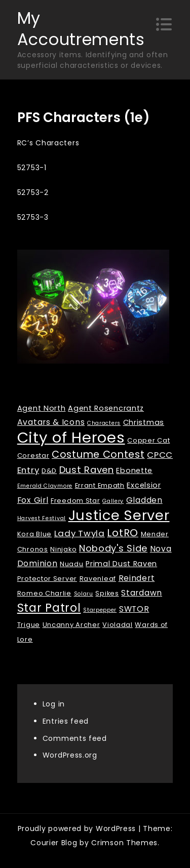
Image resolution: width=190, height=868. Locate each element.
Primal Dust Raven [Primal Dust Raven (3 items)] (121, 564)
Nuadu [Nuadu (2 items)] (72, 564)
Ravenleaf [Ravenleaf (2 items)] (98, 579)
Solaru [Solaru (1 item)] (84, 594)
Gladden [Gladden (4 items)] (144, 500)
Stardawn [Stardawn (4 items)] (142, 593)
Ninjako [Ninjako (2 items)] (63, 549)
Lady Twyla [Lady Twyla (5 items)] (80, 533)
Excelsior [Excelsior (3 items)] (144, 485)
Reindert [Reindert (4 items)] (137, 578)
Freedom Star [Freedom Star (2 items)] (75, 501)
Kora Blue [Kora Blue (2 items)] (34, 534)
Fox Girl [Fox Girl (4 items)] (33, 500)
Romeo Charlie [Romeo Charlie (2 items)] (44, 593)
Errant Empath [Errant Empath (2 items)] (100, 485)
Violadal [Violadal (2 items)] (118, 625)
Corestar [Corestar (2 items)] (33, 456)
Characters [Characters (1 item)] (104, 423)
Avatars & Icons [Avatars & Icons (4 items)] (51, 422)
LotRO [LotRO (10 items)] (123, 533)
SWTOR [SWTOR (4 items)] (134, 609)
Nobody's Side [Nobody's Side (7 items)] (113, 548)
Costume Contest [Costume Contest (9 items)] (98, 455)
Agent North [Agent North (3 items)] (42, 408)
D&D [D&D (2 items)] (49, 471)
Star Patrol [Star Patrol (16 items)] (49, 608)
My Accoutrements (81, 29)
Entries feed (66, 721)
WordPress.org (70, 755)
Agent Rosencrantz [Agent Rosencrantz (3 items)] (106, 408)
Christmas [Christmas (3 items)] (144, 422)
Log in (54, 704)
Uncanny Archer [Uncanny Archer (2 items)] (71, 625)
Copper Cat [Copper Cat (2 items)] (148, 440)
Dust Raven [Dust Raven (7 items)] (87, 470)
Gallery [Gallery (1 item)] (113, 501)
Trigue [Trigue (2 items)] (29, 625)
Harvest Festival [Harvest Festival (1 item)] (42, 518)
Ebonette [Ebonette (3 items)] (134, 470)
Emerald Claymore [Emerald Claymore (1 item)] (45, 486)
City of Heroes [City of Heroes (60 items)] (71, 437)
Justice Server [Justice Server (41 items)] (119, 515)
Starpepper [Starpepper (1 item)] (100, 610)
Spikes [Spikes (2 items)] (107, 593)
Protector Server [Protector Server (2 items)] (47, 579)
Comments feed (75, 738)
